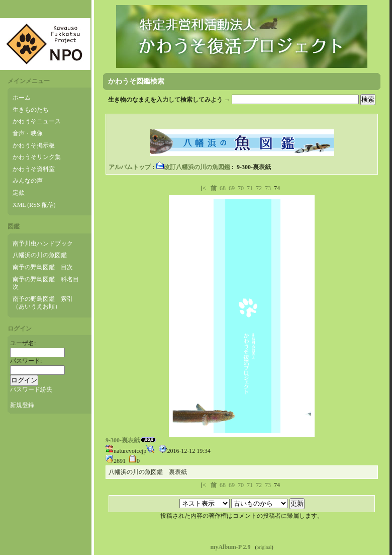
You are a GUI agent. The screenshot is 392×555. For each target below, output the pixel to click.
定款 (19, 193)
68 (223, 188)
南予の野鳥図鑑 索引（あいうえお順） (43, 303)
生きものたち (31, 110)
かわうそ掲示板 (34, 145)
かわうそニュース (37, 121)
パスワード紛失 (31, 389)
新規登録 (22, 405)
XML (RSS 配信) (34, 205)
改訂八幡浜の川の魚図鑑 (193, 167)
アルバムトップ (130, 167)
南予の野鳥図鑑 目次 (43, 267)
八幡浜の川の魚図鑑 (40, 255)
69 (232, 188)
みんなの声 (28, 181)
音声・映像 (28, 133)
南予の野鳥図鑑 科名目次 (46, 283)
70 (241, 188)
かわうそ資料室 (34, 169)
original (264, 547)
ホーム (22, 98)
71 (250, 188)
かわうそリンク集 (37, 157)
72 (259, 188)
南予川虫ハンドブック (43, 244)
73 (268, 188)
